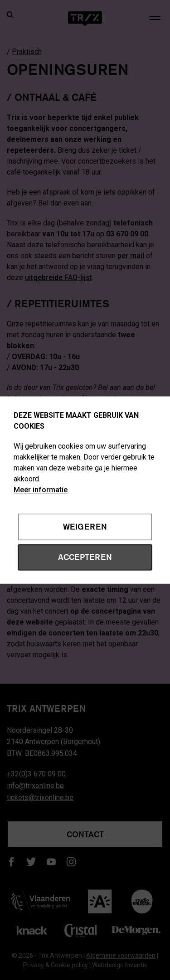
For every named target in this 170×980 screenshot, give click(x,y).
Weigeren (85, 527)
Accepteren (85, 557)
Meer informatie (41, 490)
